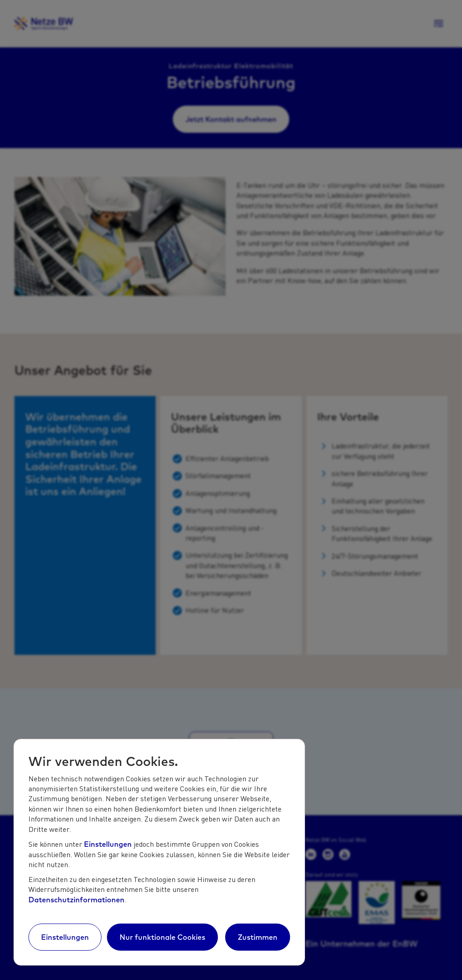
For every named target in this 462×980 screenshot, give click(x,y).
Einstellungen (108, 844)
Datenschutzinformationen (76, 900)
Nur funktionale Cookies (162, 937)
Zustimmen (258, 937)
